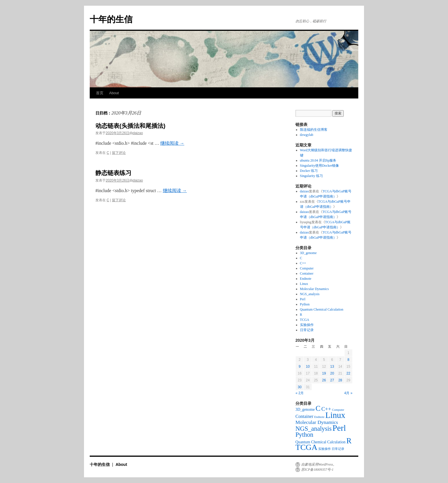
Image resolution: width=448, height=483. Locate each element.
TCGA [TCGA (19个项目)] (306, 447)
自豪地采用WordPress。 (319, 464)
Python (305, 304)
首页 (100, 93)
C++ (303, 263)
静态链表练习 (113, 173)
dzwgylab (307, 135)
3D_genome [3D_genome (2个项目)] (305, 409)
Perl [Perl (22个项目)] (339, 428)
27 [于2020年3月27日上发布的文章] (332, 380)
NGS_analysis (310, 294)
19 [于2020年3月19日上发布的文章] (324, 373)
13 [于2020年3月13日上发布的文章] (332, 367)
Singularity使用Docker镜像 (320, 166)
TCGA (305, 320)
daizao (138, 133)
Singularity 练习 (311, 176)
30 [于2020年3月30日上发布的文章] (300, 387)
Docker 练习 (309, 171)
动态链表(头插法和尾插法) (130, 126)
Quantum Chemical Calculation (322, 309)
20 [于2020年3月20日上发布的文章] (332, 373)
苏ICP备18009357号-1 (317, 470)
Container (307, 273)
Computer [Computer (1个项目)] (338, 410)
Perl (303, 299)
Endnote (306, 279)
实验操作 (307, 325)
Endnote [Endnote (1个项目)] (319, 417)
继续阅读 (172, 143)
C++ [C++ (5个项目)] (326, 409)
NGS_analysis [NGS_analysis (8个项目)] (314, 429)
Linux (304, 284)
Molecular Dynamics (314, 289)
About (114, 93)
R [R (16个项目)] (349, 441)
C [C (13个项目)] (318, 408)
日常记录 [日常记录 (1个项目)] (338, 449)
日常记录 (307, 330)
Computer (307, 268)
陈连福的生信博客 (315, 130)
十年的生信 (111, 19)
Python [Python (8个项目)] (304, 435)
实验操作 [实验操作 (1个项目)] (325, 449)
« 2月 (300, 393)
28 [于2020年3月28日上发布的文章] (340, 380)
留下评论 (119, 153)
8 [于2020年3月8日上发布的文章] (348, 360)
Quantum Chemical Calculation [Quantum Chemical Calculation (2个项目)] (320, 442)
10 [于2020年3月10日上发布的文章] (308, 367)
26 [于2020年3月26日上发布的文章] (324, 380)
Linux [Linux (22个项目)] (335, 415)
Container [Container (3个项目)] (304, 416)
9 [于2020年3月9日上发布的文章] (300, 367)
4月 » (348, 393)
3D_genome (308, 253)
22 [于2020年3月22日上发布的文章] (348, 373)
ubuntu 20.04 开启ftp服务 (318, 160)
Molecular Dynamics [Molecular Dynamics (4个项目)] (317, 422)
